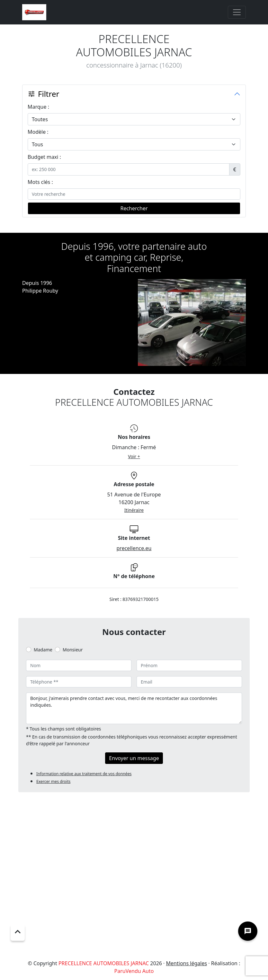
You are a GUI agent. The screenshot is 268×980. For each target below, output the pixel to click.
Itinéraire (134, 510)
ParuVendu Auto (134, 971)
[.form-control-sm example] (129, 169)
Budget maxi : (44, 157)
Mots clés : (40, 182)
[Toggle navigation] (237, 12)
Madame (43, 650)
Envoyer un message (134, 758)
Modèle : (38, 132)
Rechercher (134, 208)
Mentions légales (187, 963)
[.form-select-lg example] (134, 119)
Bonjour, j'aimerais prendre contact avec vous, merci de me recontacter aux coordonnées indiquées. (134, 708)
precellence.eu (134, 548)
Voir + (134, 456)
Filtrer (43, 94)
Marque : (38, 107)
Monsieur (73, 650)
